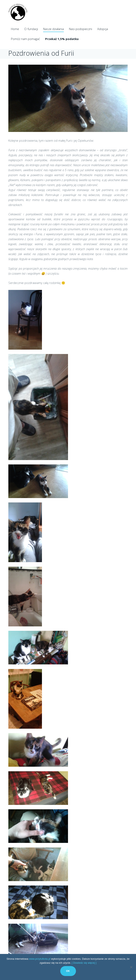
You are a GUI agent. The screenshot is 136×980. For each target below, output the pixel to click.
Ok (68, 971)
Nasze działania (53, 29)
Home (15, 29)
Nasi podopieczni (81, 29)
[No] (131, 967)
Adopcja (103, 29)
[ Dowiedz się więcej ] (84, 963)
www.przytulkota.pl (40, 959)
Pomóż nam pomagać (25, 39)
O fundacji (31, 29)
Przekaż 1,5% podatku (62, 39)
